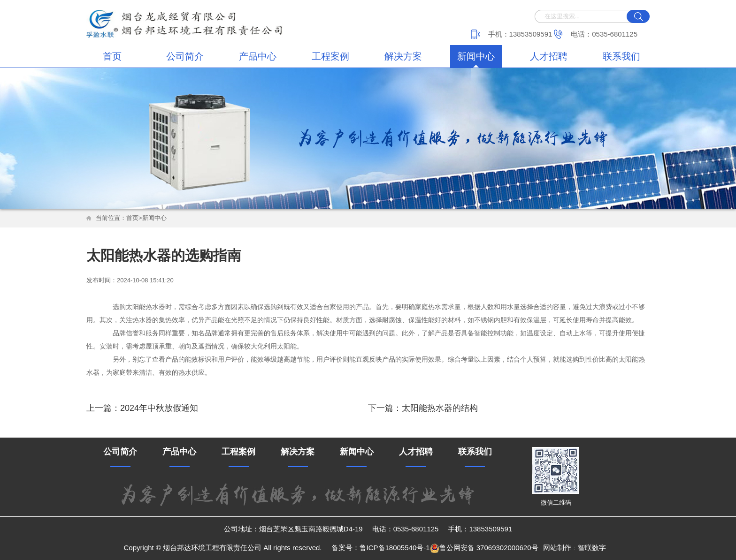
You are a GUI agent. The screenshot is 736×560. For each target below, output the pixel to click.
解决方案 (403, 56)
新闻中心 (476, 56)
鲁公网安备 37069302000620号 (484, 548)
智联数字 (592, 548)
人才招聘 (549, 56)
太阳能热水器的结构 (440, 408)
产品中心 (258, 56)
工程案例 (330, 56)
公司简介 (185, 56)
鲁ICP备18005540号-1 (395, 548)
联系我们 (621, 56)
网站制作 (557, 548)
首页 (112, 56)
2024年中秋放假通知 (159, 408)
